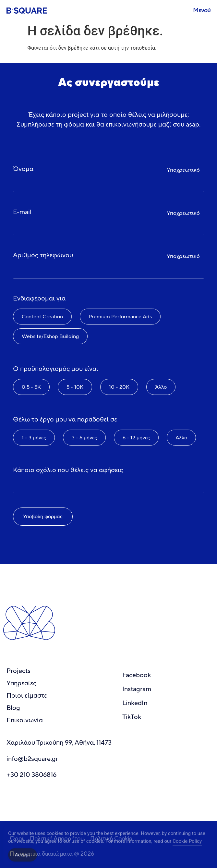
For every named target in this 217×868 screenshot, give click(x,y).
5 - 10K (75, 387)
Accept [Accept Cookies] (23, 859)
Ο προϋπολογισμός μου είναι (56, 369)
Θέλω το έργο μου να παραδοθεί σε (65, 419)
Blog (13, 708)
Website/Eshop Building (50, 336)
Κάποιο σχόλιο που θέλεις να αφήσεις (68, 470)
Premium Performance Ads (120, 317)
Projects (18, 671)
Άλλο (161, 387)
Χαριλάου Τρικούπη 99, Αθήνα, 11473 (59, 743)
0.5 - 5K (31, 387)
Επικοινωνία (25, 720)
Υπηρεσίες (21, 683)
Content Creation (42, 317)
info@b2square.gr (32, 759)
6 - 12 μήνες (136, 438)
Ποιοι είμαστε (27, 696)
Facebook (137, 675)
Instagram (137, 689)
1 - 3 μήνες (34, 438)
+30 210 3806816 (31, 775)
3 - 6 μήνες (84, 438)
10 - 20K (119, 387)
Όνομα (23, 169)
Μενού (202, 10)
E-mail (22, 212)
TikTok (132, 717)
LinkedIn (135, 703)
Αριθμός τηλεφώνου (43, 255)
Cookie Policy (187, 845)
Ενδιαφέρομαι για (39, 298)
